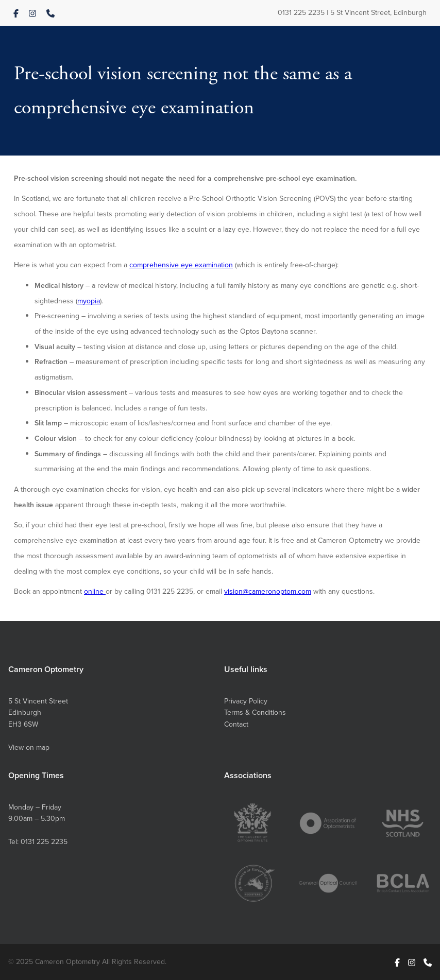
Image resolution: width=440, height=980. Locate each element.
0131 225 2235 (301, 12)
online (95, 591)
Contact (236, 724)
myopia (89, 301)
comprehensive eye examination (181, 265)
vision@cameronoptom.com (268, 591)
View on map (29, 747)
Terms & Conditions (255, 712)
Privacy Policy (246, 701)
